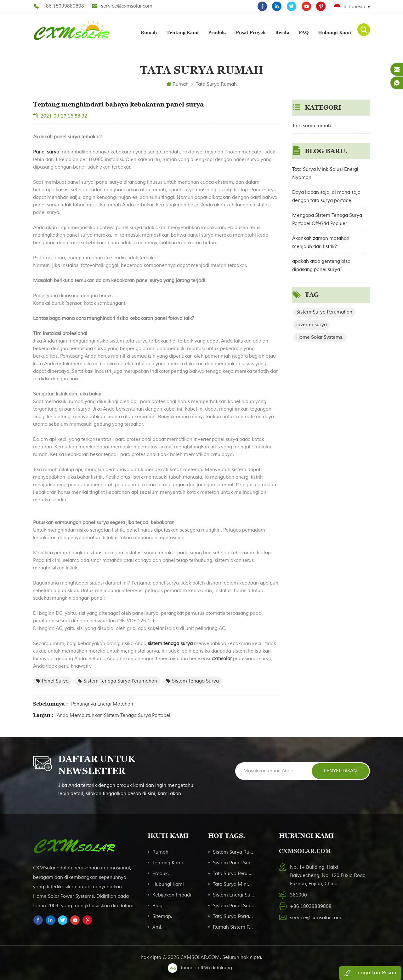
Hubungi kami (335, 32)
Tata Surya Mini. (231, 884)
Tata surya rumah (216, 84)
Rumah (149, 32)
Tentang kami (183, 32)
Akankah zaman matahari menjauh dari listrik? (321, 242)
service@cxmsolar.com (127, 6)
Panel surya (46, 151)
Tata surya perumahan (234, 873)
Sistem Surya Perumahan (324, 311)
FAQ (304, 32)
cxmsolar (221, 658)
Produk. (217, 32)
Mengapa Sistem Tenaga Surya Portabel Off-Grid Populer (327, 219)
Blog (157, 905)
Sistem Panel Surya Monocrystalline (234, 862)
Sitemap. (162, 916)
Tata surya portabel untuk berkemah (234, 916)
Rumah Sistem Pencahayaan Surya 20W (234, 927)
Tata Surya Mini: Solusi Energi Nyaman (325, 173)
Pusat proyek (251, 32)
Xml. (157, 927)
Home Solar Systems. (320, 337)
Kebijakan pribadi (172, 894)
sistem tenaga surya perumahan (117, 680)
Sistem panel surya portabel (234, 905)
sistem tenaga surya (170, 643)
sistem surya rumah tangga (234, 852)
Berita (282, 32)
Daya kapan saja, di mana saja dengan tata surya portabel (326, 196)
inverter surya (312, 324)
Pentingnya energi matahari (102, 703)
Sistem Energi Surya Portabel (234, 894)
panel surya (52, 680)
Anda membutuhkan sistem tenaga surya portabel (114, 715)
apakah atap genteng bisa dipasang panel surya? (321, 265)
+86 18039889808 (63, 6)
